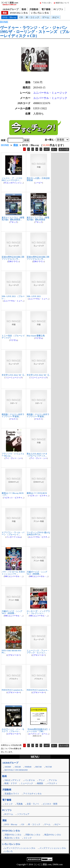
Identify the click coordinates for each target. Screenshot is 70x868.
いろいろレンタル (40, 13)
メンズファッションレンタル (53, 848)
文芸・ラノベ (33, 804)
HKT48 (38, 767)
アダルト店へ (47, 3)
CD (21, 17)
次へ (54, 149)
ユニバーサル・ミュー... (14, 301)
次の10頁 (64, 149)
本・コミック (32, 17)
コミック (9, 804)
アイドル (53, 780)
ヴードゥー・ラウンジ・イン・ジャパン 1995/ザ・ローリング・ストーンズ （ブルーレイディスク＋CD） (35, 32)
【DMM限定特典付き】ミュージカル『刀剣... (39, 730)
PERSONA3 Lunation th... (13, 690)
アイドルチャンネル (32, 794)
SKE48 (18, 767)
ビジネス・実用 (50, 804)
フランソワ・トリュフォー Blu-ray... (13, 455)
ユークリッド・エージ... (39, 734)
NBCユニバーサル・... (13, 576)
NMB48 (28, 767)
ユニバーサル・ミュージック (50, 93)
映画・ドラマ (11, 783)
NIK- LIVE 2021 (34, 296)
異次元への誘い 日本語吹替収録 (38, 179)
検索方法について (62, 3)
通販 (5, 13)
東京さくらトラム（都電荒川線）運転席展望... (13, 219)
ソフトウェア (23, 814)
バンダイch (29, 780)
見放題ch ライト (12, 794)
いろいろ (9, 851)
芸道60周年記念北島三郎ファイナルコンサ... (13, 258)
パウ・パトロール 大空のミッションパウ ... (13, 573)
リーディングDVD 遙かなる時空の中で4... (38, 533)
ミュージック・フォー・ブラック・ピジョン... (38, 652)
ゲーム (46, 17)
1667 (47, 149)
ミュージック (27, 783)
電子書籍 (46, 9)
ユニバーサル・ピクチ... (39, 537)
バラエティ (52, 783)
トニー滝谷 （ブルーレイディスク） (13, 337)
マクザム (14, 340)
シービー (39, 183)
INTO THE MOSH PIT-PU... (12, 652)
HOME (4, 22)
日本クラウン (14, 261)
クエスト (14, 419)
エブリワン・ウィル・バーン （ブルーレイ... (13, 533)
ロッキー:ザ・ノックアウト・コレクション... (38, 612)
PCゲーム (9, 814)
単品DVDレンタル (53, 835)
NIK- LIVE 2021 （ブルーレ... (13, 297)
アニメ (42, 780)
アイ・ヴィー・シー (14, 458)
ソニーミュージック (14, 377)
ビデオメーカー (14, 655)
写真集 (20, 804)
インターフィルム (14, 537)
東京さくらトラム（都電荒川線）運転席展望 (38, 219)
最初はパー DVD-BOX (37, 493)
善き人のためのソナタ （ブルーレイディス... (37, 455)
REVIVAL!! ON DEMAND (16, 770)
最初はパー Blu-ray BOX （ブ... (13, 494)
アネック (14, 222)
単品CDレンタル (12, 838)
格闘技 (40, 783)
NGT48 (49, 767)
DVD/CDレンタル (19, 13)
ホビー (56, 17)
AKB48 (8, 767)
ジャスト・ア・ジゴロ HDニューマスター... (12, 179)
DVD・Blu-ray (9, 17)
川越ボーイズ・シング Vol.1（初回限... (37, 573)
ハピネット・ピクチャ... (14, 498)
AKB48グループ (10, 9)
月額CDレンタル (33, 835)
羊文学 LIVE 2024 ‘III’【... (13, 375)
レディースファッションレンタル (20, 848)
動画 (24, 9)
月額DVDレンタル (13, 835)
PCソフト (58, 9)
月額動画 (34, 9)
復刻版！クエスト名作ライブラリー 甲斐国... (13, 415)
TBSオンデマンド (13, 780)
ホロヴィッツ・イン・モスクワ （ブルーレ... (13, 730)
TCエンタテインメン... (13, 183)
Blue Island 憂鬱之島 (36, 336)
